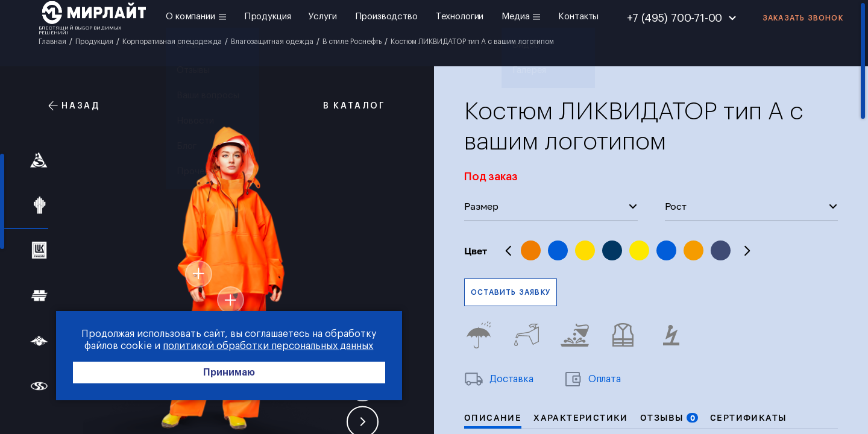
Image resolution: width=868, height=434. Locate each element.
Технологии (460, 17)
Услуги (322, 17)
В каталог (348, 106)
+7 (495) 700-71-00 (675, 18)
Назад (74, 106)
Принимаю (181, 375)
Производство (386, 17)
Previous (509, 251)
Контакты (578, 17)
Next (747, 251)
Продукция (268, 17)
